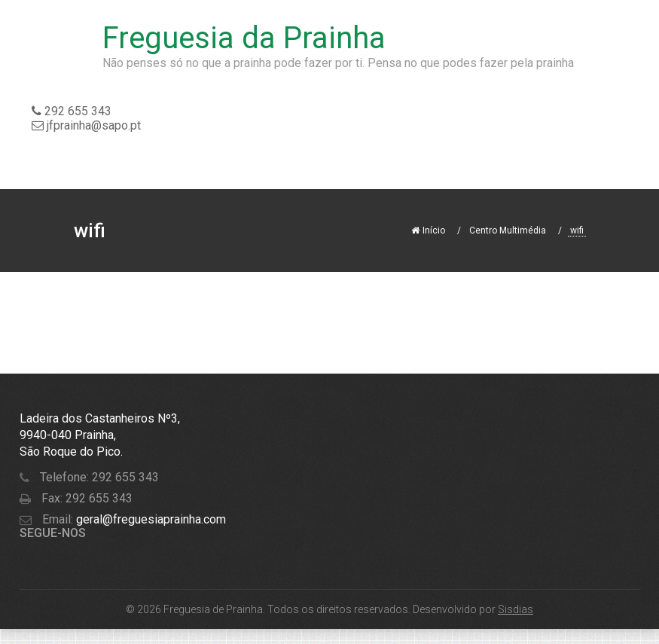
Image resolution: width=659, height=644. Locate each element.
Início (428, 230)
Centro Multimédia (508, 230)
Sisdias (516, 609)
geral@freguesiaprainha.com (149, 519)
